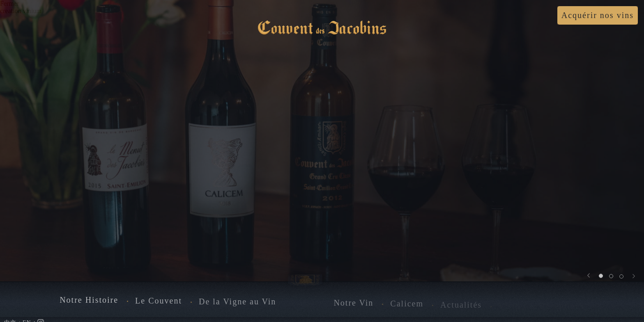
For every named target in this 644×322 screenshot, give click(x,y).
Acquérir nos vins (598, 15)
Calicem (407, 305)
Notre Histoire (89, 301)
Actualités (461, 306)
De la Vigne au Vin (237, 303)
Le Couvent (159, 301)
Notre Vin (353, 304)
